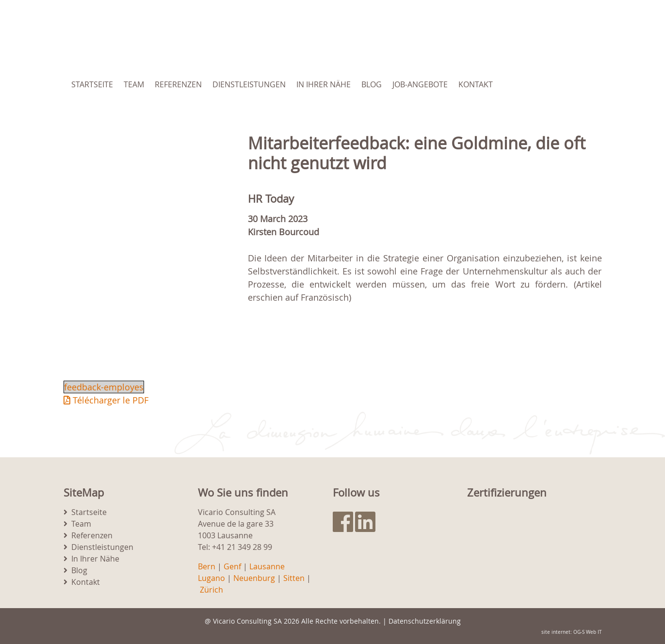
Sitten (294, 578)
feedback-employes (104, 387)
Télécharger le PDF (106, 400)
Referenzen (178, 84)
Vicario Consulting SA (247, 621)
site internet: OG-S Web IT (572, 632)
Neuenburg (254, 578)
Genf (232, 566)
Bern (207, 566)
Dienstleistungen (249, 84)
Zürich (211, 590)
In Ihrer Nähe (324, 84)
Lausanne (267, 566)
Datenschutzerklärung (425, 621)
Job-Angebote (420, 84)
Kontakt (476, 84)
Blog (372, 84)
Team (134, 84)
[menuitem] (552, 84)
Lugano (211, 578)
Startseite (92, 84)
